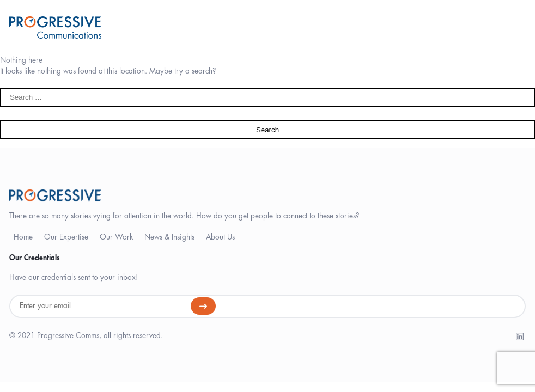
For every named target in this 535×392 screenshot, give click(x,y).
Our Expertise (66, 237)
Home (23, 237)
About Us (220, 237)
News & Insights (169, 237)
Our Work (116, 237)
